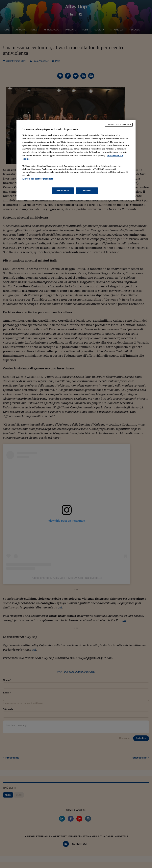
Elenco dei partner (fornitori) (38, 179)
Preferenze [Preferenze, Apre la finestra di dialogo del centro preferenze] (63, 190)
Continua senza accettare (119, 125)
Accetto (87, 190)
